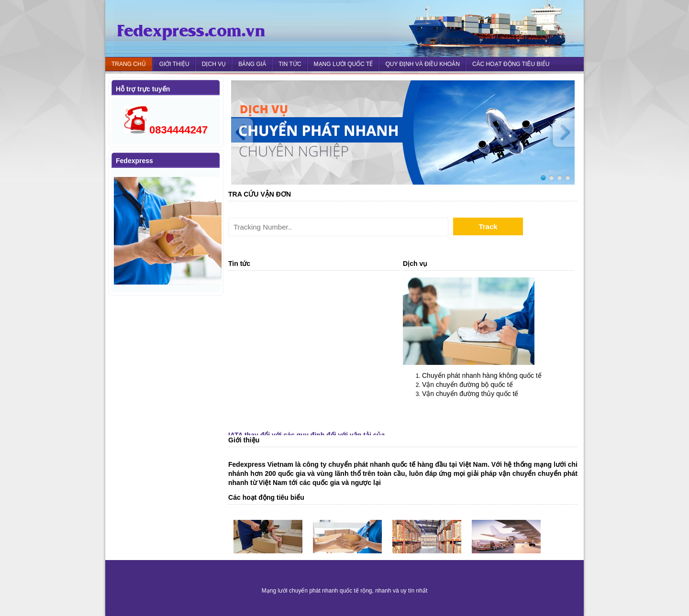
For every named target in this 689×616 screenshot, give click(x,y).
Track (488, 226)
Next (560, 133)
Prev (245, 133)
